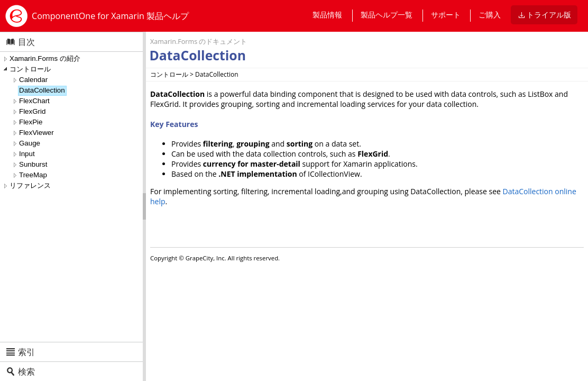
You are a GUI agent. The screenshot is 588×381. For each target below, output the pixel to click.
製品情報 (327, 15)
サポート (446, 15)
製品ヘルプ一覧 (387, 15)
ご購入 (490, 15)
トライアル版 (549, 15)
